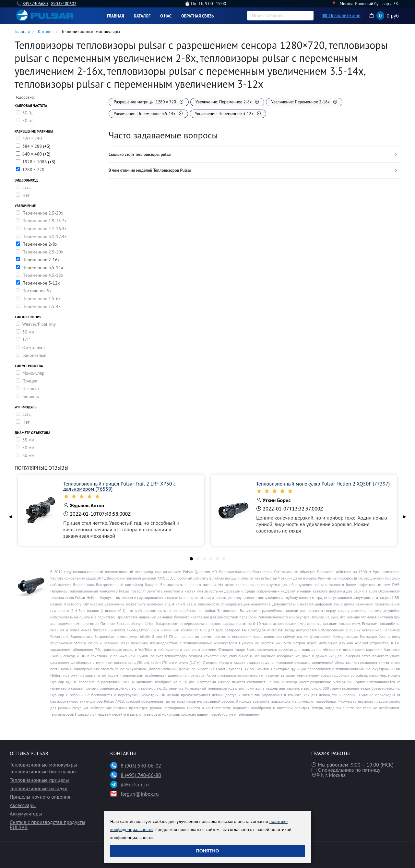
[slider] (130, 496)
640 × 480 (33, 154)
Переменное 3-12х (41, 283)
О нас (166, 16)
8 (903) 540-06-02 (141, 766)
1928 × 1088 (35, 162)
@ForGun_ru (135, 784)
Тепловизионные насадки (39, 788)
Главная (116, 16)
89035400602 (64, 4)
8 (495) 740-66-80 (141, 775)
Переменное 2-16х (41, 260)
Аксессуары (23, 805)
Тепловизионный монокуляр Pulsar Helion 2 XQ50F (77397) (323, 484)
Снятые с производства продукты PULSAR (47, 825)
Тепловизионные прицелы (39, 780)
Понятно (208, 851)
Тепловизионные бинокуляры (43, 771)
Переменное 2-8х (40, 244)
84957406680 (35, 4)
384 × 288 (33, 146)
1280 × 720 (33, 170)
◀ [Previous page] (10, 516)
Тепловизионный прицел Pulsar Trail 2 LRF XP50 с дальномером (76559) (119, 486)
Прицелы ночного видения (40, 797)
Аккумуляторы (26, 814)
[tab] (255, 155)
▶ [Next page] (405, 516)
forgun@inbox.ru (140, 794)
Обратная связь (198, 16)
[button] (255, 155)
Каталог (142, 16)
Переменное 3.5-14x (43, 267)
